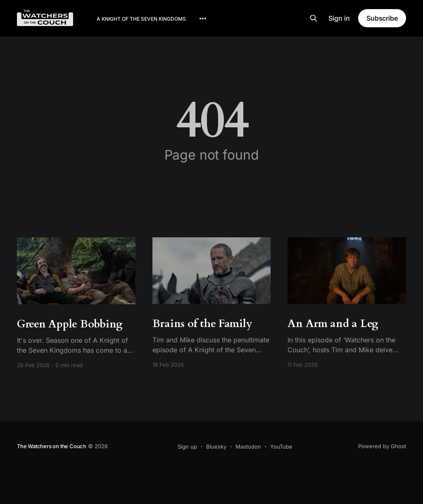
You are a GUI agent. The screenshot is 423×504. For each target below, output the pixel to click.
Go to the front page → (212, 171)
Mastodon (248, 447)
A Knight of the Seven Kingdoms (141, 19)
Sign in (339, 18)
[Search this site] (314, 18)
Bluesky (216, 447)
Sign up (187, 447)
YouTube (281, 447)
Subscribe (382, 18)
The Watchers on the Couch (52, 446)
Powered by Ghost (382, 446)
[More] (203, 19)
